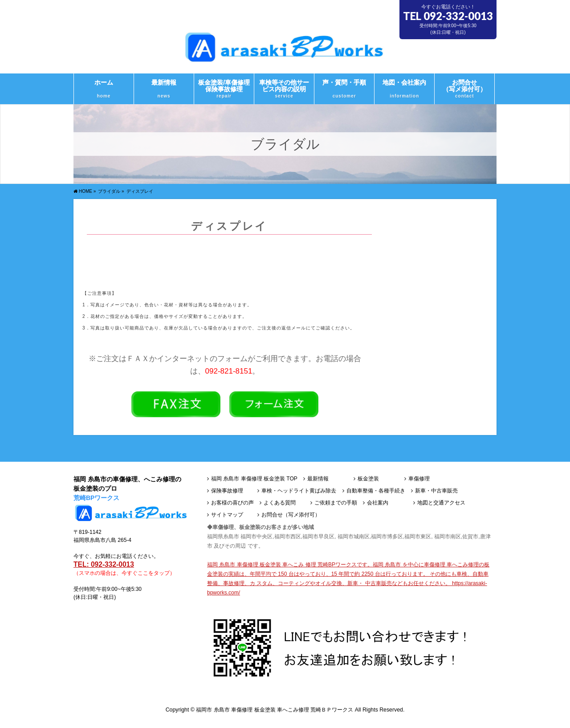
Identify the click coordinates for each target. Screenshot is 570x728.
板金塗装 (368, 479)
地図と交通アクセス (441, 503)
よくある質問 (280, 503)
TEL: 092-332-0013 (104, 564)
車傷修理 (419, 479)
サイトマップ (227, 515)
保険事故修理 (227, 491)
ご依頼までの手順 (336, 503)
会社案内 (378, 503)
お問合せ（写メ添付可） (291, 515)
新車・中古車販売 (436, 491)
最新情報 (318, 479)
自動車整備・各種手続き (376, 491)
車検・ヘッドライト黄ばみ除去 (299, 491)
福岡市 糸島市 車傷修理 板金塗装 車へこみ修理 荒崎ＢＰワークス (275, 710)
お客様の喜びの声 (232, 503)
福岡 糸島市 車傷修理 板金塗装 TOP (254, 479)
